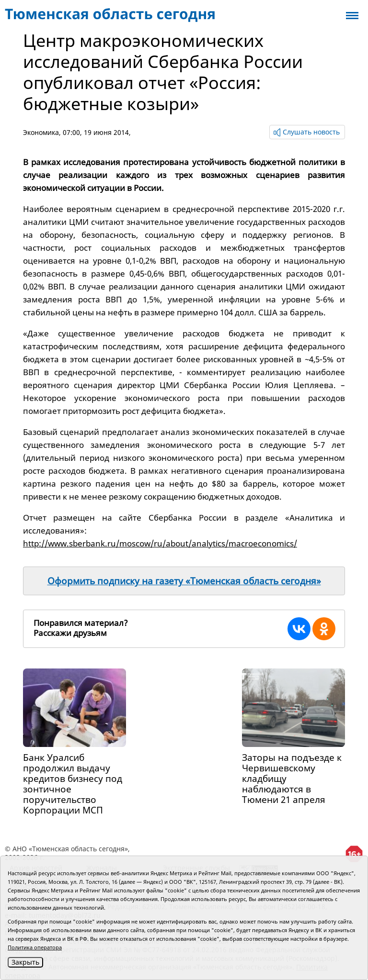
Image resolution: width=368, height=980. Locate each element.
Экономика (41, 132)
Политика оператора (35, 947)
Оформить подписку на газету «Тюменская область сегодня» (184, 581)
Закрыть (25, 962)
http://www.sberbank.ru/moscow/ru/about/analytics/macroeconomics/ (160, 543)
